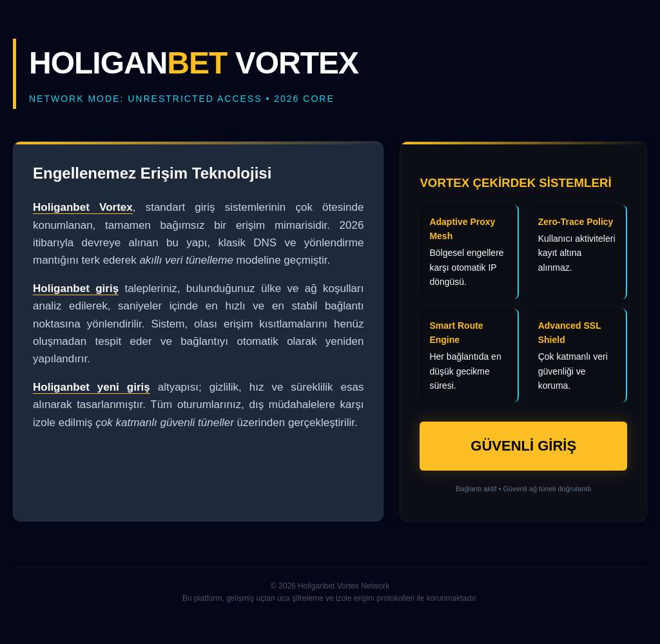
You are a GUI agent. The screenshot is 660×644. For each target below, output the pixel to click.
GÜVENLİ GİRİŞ (523, 446)
